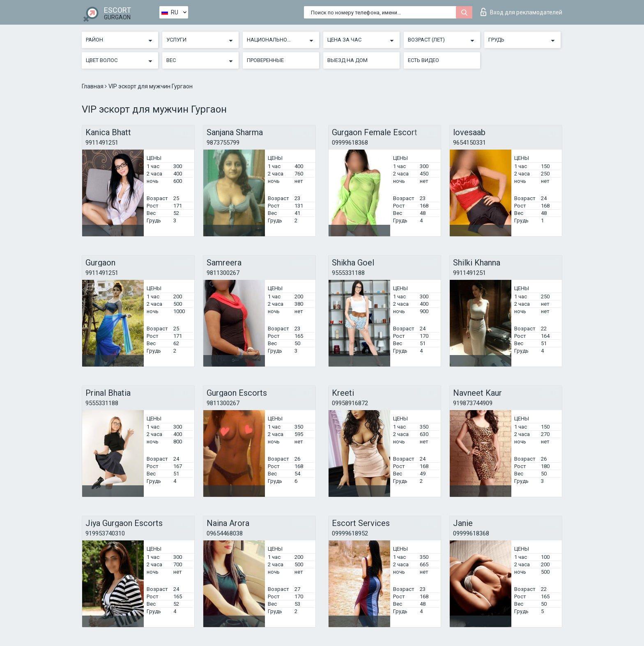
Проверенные (265, 60)
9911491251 (102, 143)
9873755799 (223, 143)
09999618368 (350, 143)
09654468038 (225, 533)
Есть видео (423, 60)
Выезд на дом (347, 60)
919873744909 (473, 403)
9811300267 (223, 273)
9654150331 (469, 143)
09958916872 (350, 403)
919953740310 (105, 533)
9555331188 (348, 273)
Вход (521, 12)
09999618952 (350, 533)
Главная (93, 86)
